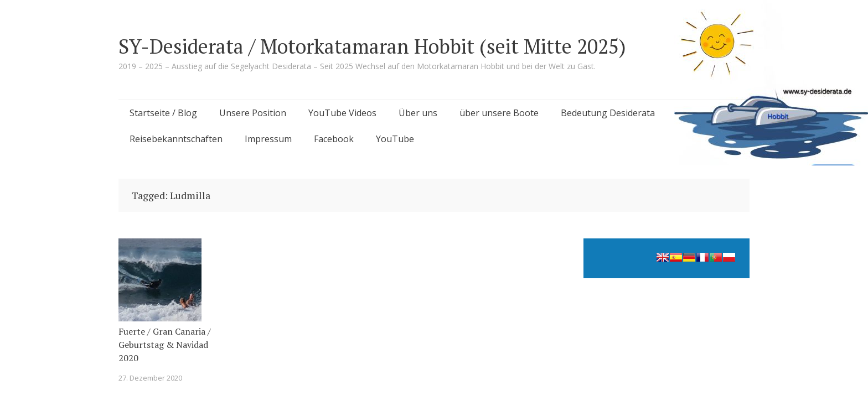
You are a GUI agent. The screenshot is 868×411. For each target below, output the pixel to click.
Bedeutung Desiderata (608, 113)
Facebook (334, 139)
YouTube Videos (342, 113)
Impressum (268, 139)
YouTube (395, 139)
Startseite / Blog (163, 113)
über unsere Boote (499, 113)
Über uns (418, 113)
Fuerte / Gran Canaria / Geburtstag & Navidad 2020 (165, 345)
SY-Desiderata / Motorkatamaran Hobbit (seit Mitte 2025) (372, 46)
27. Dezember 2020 (150, 378)
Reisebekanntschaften (176, 139)
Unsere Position (253, 113)
